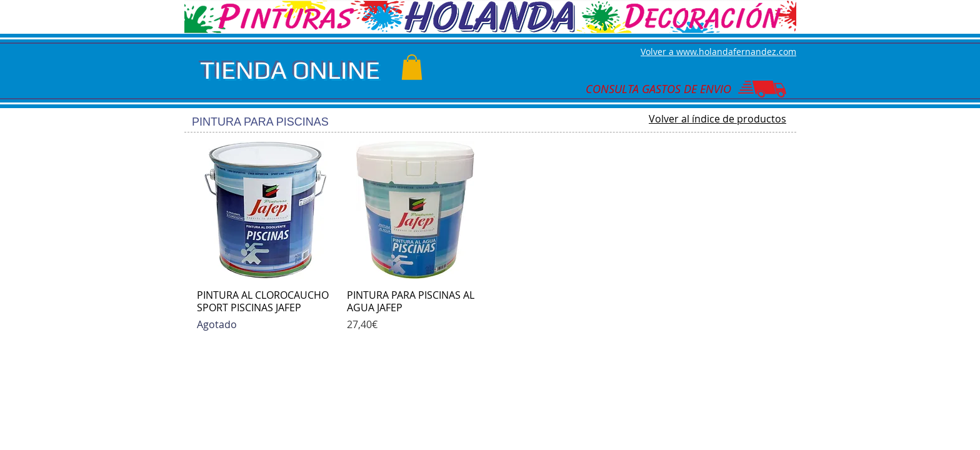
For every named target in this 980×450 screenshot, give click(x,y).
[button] (412, 67)
